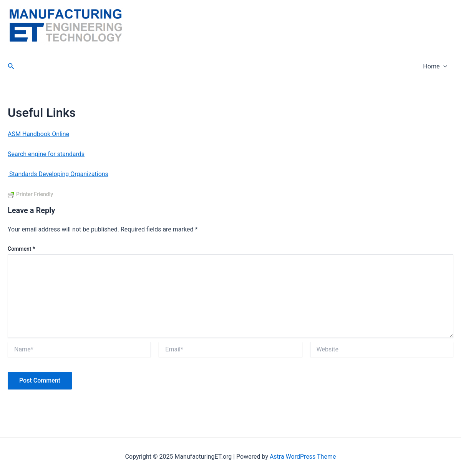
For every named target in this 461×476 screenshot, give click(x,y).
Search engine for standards (46, 154)
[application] (443, 67)
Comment (21, 249)
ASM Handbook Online (38, 134)
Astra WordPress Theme (303, 457)
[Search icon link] (11, 67)
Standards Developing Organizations (58, 174)
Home (435, 67)
